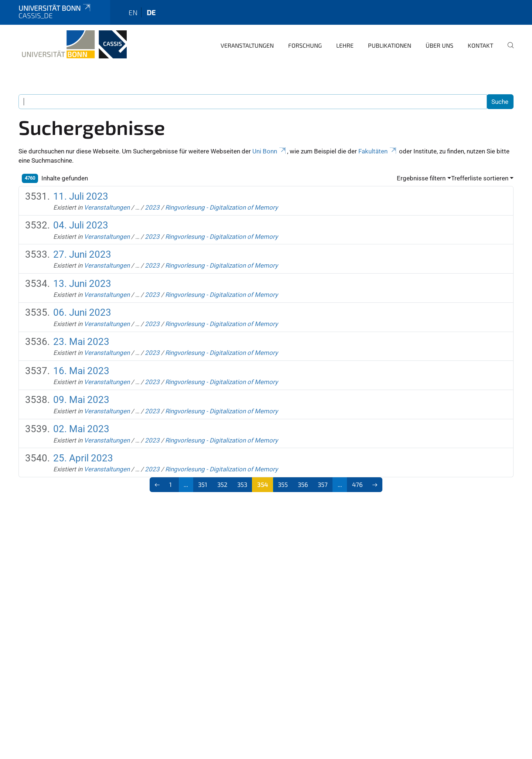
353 (242, 484)
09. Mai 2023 (81, 400)
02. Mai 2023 (81, 429)
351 (203, 484)
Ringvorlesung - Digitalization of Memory (221, 207)
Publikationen (390, 45)
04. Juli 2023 (81, 225)
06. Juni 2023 (82, 312)
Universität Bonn (55, 8)
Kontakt (480, 45)
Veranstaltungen (247, 45)
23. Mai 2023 (81, 342)
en (133, 12)
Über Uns (439, 45)
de (151, 12)
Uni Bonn (270, 151)
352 (222, 484)
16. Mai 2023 (81, 371)
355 (283, 484)
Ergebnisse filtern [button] (421, 178)
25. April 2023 (83, 458)
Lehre (345, 45)
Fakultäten (378, 151)
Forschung (305, 45)
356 (303, 484)
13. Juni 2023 (82, 284)
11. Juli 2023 (81, 196)
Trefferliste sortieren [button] (480, 178)
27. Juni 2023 (82, 254)
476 (357, 484)
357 (323, 484)
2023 (152, 207)
